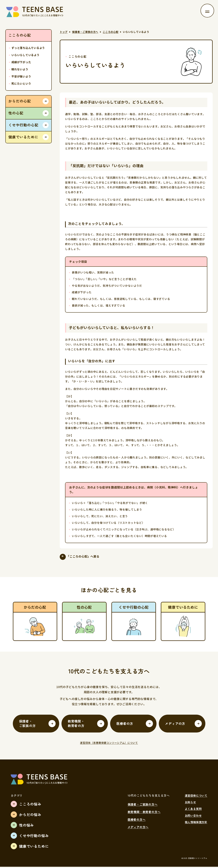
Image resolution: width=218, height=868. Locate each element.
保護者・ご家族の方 (27, 724)
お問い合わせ (193, 816)
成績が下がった (21, 62)
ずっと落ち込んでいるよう (28, 48)
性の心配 (16, 113)
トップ (64, 32)
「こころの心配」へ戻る (86, 557)
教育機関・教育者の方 (76, 724)
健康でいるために (23, 137)
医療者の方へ (137, 821)
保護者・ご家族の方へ (85, 32)
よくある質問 (193, 810)
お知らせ (190, 803)
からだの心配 (20, 101)
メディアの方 (175, 724)
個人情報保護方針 (196, 823)
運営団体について (196, 796)
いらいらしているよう (25, 55)
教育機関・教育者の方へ (144, 813)
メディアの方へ (138, 828)
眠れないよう (20, 69)
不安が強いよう (21, 76)
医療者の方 (125, 724)
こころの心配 (111, 32)
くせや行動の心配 (23, 125)
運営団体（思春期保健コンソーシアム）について (109, 744)
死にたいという (21, 83)
